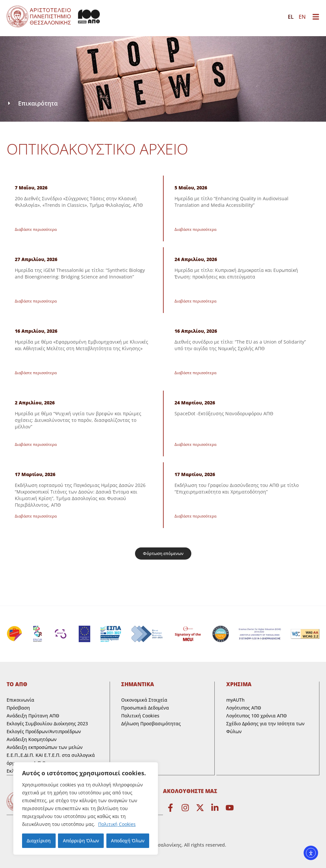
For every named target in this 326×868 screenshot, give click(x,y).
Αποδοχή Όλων (128, 841)
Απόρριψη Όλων (81, 841)
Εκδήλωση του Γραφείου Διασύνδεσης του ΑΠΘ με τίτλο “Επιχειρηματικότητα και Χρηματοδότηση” (237, 488)
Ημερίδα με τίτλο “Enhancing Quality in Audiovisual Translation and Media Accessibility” (231, 202)
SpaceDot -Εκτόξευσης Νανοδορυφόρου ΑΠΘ (224, 413)
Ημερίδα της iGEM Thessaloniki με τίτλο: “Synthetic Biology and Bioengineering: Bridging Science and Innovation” (80, 273)
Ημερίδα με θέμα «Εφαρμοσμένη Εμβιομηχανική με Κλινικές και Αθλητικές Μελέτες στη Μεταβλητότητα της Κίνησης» (81, 345)
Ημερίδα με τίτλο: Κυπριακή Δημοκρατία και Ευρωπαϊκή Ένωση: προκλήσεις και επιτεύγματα (236, 273)
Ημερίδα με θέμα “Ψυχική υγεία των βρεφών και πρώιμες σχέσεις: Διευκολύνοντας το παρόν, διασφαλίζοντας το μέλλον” (78, 420)
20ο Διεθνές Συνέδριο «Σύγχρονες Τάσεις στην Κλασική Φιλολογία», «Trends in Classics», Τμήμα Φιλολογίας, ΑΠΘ (79, 202)
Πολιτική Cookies (117, 824)
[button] (163, 554)
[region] (86, 808)
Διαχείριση (39, 841)
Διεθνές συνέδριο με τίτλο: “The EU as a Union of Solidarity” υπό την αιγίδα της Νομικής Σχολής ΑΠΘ (240, 345)
